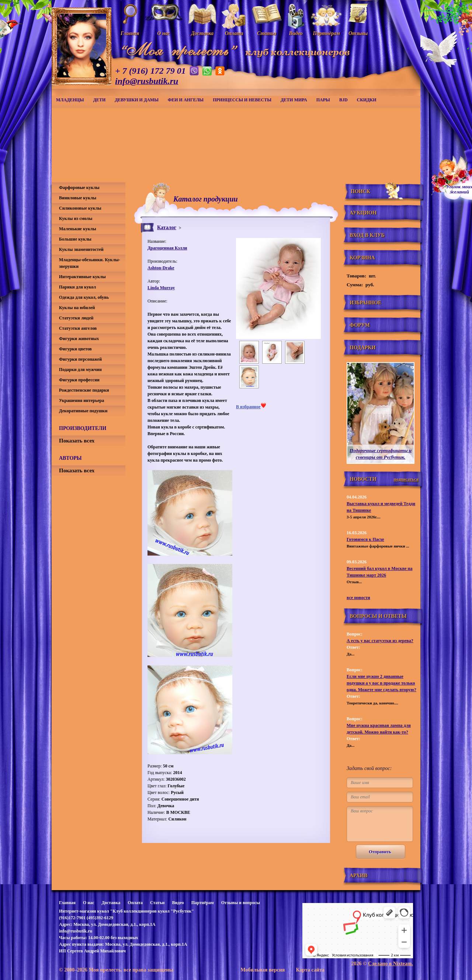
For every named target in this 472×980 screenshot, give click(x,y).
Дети (100, 100)
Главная (67, 903)
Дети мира (294, 100)
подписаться (406, 479)
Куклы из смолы (76, 218)
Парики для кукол (77, 287)
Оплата (135, 903)
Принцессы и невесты (242, 100)
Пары (323, 100)
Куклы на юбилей (77, 308)
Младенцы (70, 100)
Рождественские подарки (84, 390)
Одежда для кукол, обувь (84, 297)
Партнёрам (203, 903)
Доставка (111, 903)
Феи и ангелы (186, 100)
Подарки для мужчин (80, 370)
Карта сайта (310, 970)
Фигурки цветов (75, 349)
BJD (343, 100)
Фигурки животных (79, 339)
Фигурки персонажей (80, 359)
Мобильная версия (263, 970)
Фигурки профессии (79, 380)
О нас (89, 903)
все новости (358, 598)
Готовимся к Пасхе (365, 539)
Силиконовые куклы (80, 208)
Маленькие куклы (78, 229)
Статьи (157, 903)
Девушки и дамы (137, 100)
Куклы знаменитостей (81, 249)
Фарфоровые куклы (79, 188)
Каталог (167, 227)
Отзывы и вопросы (241, 903)
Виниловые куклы (78, 198)
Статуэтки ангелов (78, 328)
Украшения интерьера (81, 400)
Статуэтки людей (76, 318)
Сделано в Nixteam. (391, 964)
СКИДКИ (367, 100)
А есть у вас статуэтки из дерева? (380, 641)
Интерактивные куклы (82, 277)
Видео (178, 903)
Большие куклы (75, 239)
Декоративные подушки (83, 411)
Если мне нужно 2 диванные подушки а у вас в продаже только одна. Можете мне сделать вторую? (381, 683)
